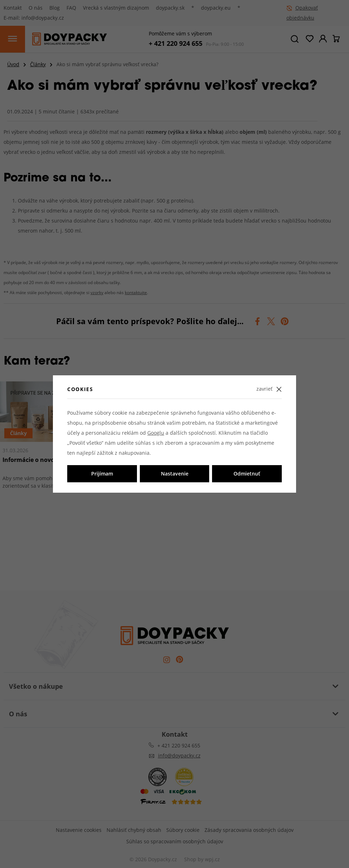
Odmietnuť (247, 474)
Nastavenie (175, 474)
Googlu (156, 433)
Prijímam (102, 474)
